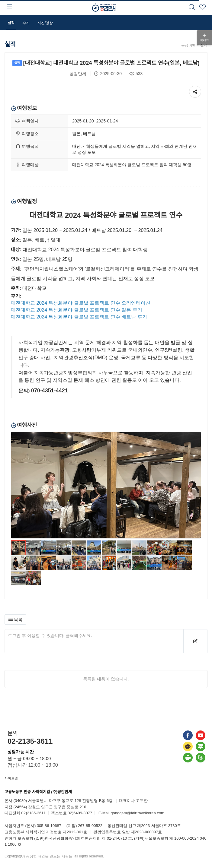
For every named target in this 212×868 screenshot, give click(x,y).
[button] (15, 619)
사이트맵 (11, 778)
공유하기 (195, 90)
